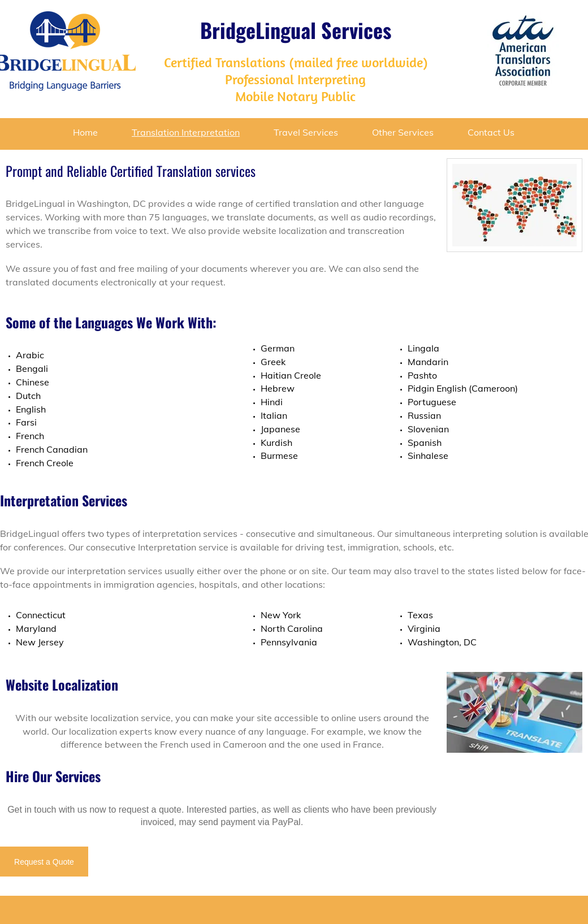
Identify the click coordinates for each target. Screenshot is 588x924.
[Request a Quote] (44, 862)
